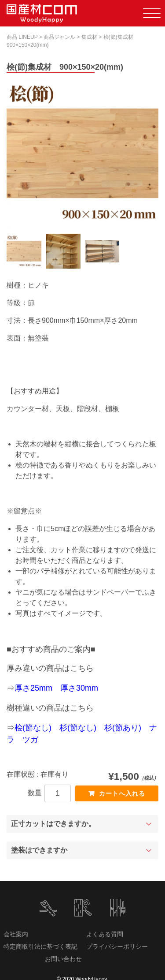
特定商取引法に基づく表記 (40, 946)
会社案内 (16, 934)
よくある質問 (105, 934)
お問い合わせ (63, 959)
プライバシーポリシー (117, 946)
